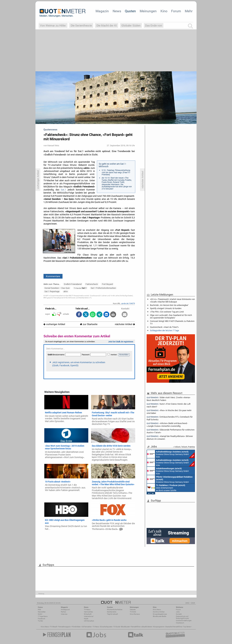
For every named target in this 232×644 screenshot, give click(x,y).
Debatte (133, 610)
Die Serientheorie (81, 25)
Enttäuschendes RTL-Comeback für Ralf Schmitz (170, 418)
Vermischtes (88, 612)
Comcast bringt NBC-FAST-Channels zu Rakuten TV (172, 322)
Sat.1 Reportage (52, 291)
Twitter (40, 621)
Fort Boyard (107, 284)
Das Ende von (154, 25)
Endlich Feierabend (73, 284)
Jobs (178, 612)
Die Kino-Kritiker (159, 612)
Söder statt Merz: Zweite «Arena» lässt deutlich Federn (168, 399)
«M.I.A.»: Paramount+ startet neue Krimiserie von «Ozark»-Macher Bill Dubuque (172, 300)
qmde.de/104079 (128, 303)
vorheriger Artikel (54, 324)
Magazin (102, 11)
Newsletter (42, 612)
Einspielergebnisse (160, 614)
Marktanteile (112, 612)
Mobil (40, 614)
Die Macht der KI (107, 25)
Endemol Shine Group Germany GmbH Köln (171, 454)
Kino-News (157, 610)
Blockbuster (125, 627)
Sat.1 (63, 190)
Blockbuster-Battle (159, 616)
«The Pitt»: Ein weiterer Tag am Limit (167, 312)
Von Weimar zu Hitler (53, 25)
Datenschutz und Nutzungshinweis (182, 617)
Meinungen (148, 11)
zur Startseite (89, 324)
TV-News (87, 610)
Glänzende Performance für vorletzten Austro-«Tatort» (171, 431)
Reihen (63, 612)
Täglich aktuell (112, 614)
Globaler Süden (131, 25)
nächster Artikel (125, 324)
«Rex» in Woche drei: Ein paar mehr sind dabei (169, 412)
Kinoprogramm (159, 627)
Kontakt (179, 614)
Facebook (41, 619)
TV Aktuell (54, 627)
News (117, 11)
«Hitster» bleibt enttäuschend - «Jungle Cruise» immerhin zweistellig (167, 425)
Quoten (130, 11)
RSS (39, 610)
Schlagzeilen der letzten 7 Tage (164, 330)
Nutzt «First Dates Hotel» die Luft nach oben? (169, 405)
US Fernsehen (87, 627)
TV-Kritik (133, 612)
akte (66, 291)
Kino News (45, 627)
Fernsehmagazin (65, 627)
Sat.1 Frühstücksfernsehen (103, 288)
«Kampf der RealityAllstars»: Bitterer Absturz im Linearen (170, 437)
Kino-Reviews (135, 614)
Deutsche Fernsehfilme (174, 627)
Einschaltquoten (106, 627)
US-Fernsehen (89, 621)
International (89, 616)
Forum (176, 11)
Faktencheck (92, 284)
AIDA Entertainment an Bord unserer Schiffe (166, 488)
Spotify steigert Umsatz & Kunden (166, 308)
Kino (164, 11)
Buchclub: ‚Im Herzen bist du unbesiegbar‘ (169, 305)
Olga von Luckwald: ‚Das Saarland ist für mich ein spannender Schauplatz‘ (171, 316)
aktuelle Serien (147, 627)
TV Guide (117, 627)
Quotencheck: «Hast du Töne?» (164, 327)
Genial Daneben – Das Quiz (57, 288)
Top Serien (187, 627)
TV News (96, 627)
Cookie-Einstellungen (184, 621)
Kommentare (53, 276)
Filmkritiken (76, 627)
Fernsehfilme (136, 627)
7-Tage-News (43, 616)
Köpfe (86, 619)
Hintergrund (65, 610)
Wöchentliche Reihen (115, 610)
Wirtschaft (88, 614)
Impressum (180, 623)
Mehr (189, 11)
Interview (64, 614)
